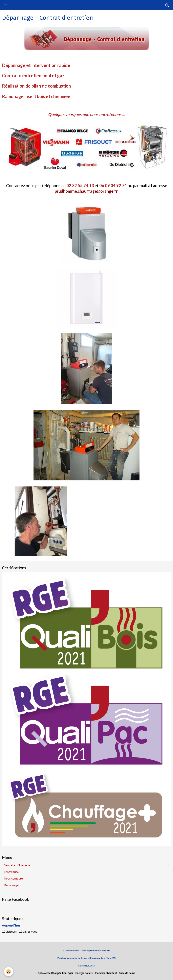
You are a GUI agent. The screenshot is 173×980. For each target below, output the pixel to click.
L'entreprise (11, 872)
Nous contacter (14, 878)
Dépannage (11, 885)
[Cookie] (9, 972)
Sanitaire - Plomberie (17, 865)
